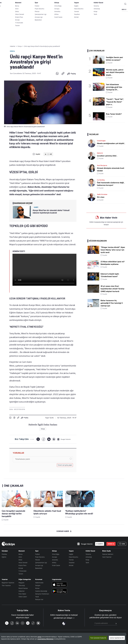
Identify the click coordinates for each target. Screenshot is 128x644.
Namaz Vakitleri (108, 554)
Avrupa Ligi (39, 565)
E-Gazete (14, 4)
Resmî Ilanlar (23, 588)
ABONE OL (107, 4)
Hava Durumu (73, 557)
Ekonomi (22, 551)
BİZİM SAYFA (33, 9)
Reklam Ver (39, 599)
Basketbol (39, 568)
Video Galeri (23, 597)
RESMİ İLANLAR (110, 9)
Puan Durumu (40, 557)
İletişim (38, 585)
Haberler (22, 591)
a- (46, 154)
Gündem (5, 551)
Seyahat (72, 563)
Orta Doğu (56, 554)
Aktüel (71, 565)
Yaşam (71, 551)
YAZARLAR (20, 9)
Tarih (87, 563)
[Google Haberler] (64, 439)
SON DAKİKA (7, 9)
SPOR (88, 9)
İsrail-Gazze (56, 565)
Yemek (71, 560)
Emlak (21, 568)
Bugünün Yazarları (8, 583)
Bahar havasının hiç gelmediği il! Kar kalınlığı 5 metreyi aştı (112, 303)
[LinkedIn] (49, 439)
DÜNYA (78, 9)
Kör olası (101, 197)
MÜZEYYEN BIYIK (20, 409)
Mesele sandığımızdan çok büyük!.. (111, 143)
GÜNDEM (45, 9)
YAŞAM (97, 9)
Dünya (12, 51)
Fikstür (38, 560)
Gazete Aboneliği (28, 4)
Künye (37, 588)
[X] (38, 439)
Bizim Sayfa (107, 551)
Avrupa (54, 557)
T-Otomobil (22, 571)
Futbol (37, 554)
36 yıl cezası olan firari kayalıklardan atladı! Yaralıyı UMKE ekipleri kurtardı (112, 289)
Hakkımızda (39, 583)
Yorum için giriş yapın (65, 465)
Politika (4, 554)
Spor (37, 551)
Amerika (55, 560)
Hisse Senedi (23, 563)
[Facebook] (43, 439)
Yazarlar (5, 579)
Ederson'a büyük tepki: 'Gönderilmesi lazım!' (110, 275)
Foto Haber (22, 594)
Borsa (20, 554)
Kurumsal (39, 579)
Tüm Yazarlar (6, 585)
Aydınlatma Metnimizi (46, 639)
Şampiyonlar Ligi (41, 563)
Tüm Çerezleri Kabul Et (98, 638)
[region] (63, 638)
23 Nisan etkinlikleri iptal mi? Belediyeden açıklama (113, 263)
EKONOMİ (68, 9)
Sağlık (71, 554)
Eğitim (4, 557)
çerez (39, 637)
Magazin (21, 583)
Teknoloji (22, 585)
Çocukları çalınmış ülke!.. (107, 156)
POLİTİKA (56, 9)
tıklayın (106, 225)
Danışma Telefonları (42, 594)
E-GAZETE (100, 544)
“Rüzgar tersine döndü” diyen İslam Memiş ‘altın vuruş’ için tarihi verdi (113, 250)
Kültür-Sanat (90, 551)
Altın (20, 557)
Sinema (88, 554)
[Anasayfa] (8, 544)
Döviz (20, 560)
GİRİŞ (118, 4)
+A (51, 154)
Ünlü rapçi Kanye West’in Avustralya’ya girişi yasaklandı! (42, 46)
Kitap (87, 560)
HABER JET (124, 9)
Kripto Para (22, 565)
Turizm (21, 574)
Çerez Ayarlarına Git (117, 638)
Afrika (54, 563)
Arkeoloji (89, 557)
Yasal (37, 597)
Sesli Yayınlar (107, 557)
